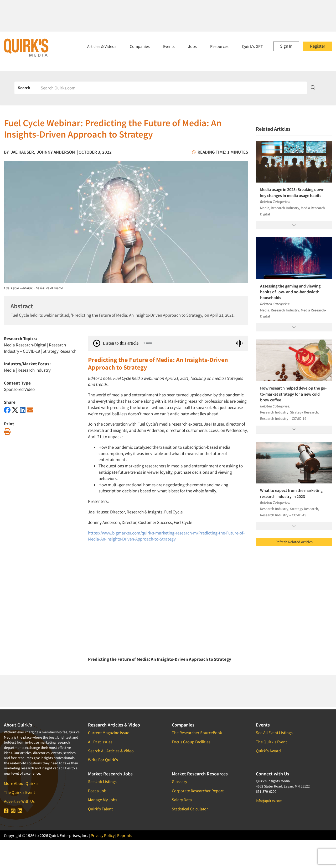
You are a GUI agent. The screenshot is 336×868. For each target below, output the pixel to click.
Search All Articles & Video (111, 751)
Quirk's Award (268, 751)
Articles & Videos (102, 46)
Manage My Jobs (103, 800)
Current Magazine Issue (109, 733)
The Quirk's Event (19, 792)
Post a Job (97, 791)
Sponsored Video (19, 389)
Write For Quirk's (103, 760)
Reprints (125, 835)
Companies (140, 46)
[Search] (172, 88)
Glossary (179, 781)
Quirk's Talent (100, 809)
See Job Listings (102, 781)
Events (169, 46)
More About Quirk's (21, 783)
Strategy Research (60, 351)
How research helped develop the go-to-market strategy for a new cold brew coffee (293, 394)
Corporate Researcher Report (198, 791)
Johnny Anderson (56, 152)
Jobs (192, 46)
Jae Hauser (22, 152)
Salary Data (182, 800)
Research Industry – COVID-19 (35, 348)
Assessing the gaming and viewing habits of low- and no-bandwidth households (290, 292)
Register (318, 46)
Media (9, 370)
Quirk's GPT (252, 46)
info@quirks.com (269, 801)
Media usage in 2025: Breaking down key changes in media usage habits (292, 192)
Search (24, 88)
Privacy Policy (103, 835)
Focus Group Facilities (191, 742)
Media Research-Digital (25, 345)
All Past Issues (100, 742)
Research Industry (34, 370)
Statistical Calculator (190, 809)
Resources (219, 46)
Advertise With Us (19, 801)
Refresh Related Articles (294, 542)
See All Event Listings (274, 733)
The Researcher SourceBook (197, 733)
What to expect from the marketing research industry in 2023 (291, 493)
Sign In (286, 46)
